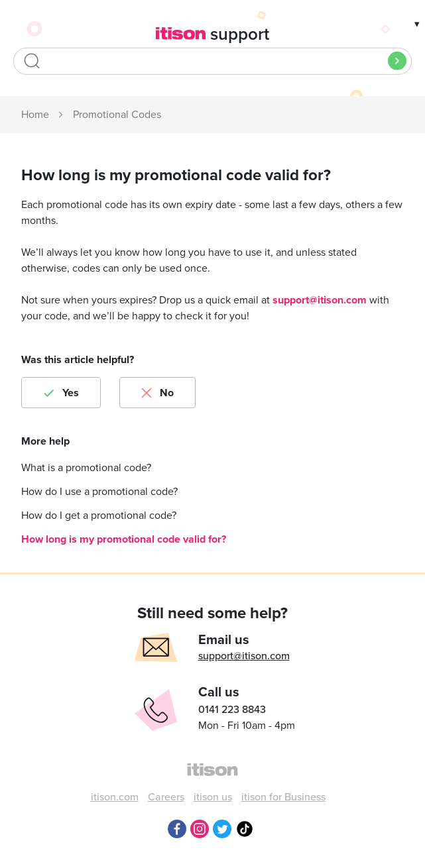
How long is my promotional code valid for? (124, 539)
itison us (213, 797)
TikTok (245, 829)
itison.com (115, 797)
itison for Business (283, 797)
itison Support (36, 115)
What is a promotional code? (86, 468)
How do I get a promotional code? (99, 515)
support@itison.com (320, 300)
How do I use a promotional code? (99, 492)
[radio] (61, 393)
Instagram (200, 829)
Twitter (222, 829)
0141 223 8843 (232, 710)
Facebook (177, 829)
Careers (166, 797)
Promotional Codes (117, 115)
